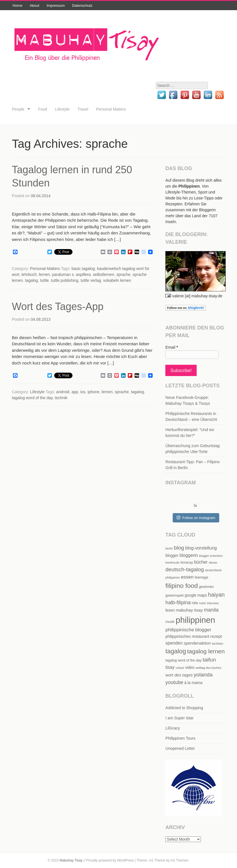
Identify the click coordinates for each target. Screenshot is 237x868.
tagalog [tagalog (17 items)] (176, 651)
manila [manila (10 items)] (211, 610)
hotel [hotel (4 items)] (202, 603)
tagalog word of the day (32, 398)
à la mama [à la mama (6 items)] (193, 683)
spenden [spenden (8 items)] (174, 643)
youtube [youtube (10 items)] (174, 682)
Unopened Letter (180, 748)
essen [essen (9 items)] (187, 577)
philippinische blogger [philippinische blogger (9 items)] (188, 630)
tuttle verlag (91, 280)
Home (18, 6)
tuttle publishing (65, 280)
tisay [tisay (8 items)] (170, 667)
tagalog (32, 280)
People (18, 109)
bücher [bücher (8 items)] (201, 562)
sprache (123, 274)
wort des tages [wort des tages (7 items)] (179, 675)
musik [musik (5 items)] (170, 622)
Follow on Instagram (196, 518)
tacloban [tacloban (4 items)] (218, 643)
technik (61, 398)
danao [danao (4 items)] (213, 562)
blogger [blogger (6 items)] (172, 556)
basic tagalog (83, 269)
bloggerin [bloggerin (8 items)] (189, 555)
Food (43, 109)
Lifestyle (62, 109)
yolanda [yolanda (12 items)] (203, 675)
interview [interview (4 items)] (213, 603)
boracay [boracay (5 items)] (187, 562)
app (75, 392)
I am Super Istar (179, 718)
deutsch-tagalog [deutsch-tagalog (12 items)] (185, 569)
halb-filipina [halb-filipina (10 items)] (178, 603)
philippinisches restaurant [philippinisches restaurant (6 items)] (187, 637)
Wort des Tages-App (58, 306)
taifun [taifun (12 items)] (209, 660)
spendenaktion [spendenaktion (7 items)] (197, 643)
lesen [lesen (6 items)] (170, 610)
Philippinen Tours (180, 738)
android (63, 392)
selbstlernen (104, 274)
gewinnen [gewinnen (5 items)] (206, 587)
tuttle (44, 280)
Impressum (56, 6)
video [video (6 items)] (190, 668)
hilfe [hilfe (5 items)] (195, 603)
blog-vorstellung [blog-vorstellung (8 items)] (201, 548)
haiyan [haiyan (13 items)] (216, 595)
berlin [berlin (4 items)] (169, 548)
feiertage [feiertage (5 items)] (201, 577)
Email (172, 347)
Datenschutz (82, 6)
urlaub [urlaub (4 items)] (180, 668)
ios (83, 392)
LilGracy (173, 728)
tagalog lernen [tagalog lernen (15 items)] (206, 651)
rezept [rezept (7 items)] (216, 636)
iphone (93, 392)
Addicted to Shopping (184, 708)
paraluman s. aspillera (71, 274)
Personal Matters (111, 109)
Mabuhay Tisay (71, 860)
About (34, 6)
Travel (83, 109)
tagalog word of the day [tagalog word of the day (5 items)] (183, 660)
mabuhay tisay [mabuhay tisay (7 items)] (189, 610)
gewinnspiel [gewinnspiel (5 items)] (174, 595)
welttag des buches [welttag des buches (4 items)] (208, 668)
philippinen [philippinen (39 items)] (195, 620)
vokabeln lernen (117, 280)
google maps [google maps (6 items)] (196, 595)
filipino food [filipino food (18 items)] (182, 586)
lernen (44, 274)
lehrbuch (29, 274)
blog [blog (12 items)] (179, 548)
